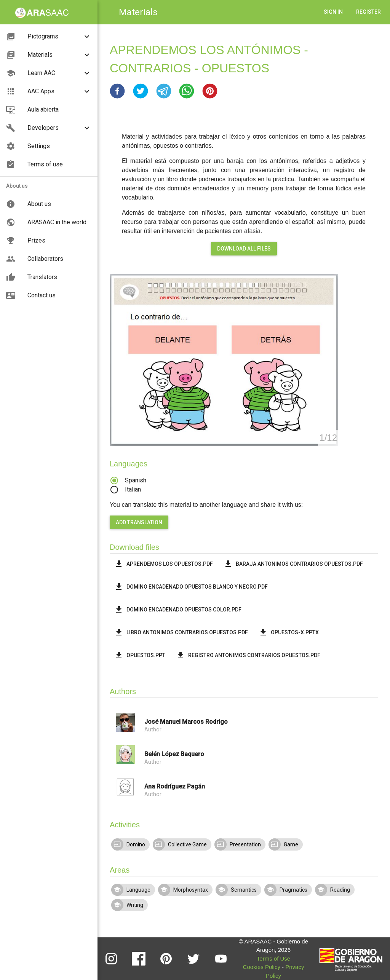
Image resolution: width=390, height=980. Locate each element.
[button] (117, 91)
